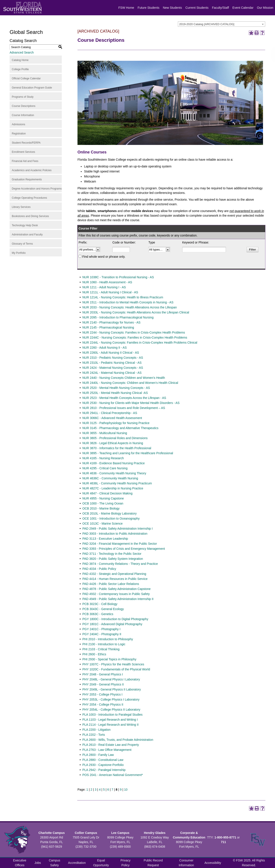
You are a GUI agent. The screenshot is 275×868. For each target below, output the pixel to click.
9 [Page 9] (121, 790)
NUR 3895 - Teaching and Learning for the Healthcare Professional (128, 453)
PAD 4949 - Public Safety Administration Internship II (118, 599)
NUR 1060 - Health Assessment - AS (107, 282)
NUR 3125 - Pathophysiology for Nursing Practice (116, 423)
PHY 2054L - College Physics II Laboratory (111, 710)
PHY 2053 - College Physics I (102, 694)
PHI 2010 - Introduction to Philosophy (108, 639)
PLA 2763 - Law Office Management (107, 750)
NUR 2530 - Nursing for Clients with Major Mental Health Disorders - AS (131, 403)
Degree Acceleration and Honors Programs (37, 189)
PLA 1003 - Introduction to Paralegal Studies (112, 715)
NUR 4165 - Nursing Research (103, 458)
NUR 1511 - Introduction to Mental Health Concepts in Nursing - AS (128, 302)
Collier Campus (86, 833)
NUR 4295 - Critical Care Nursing (105, 468)
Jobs (38, 863)
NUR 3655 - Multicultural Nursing (105, 433)
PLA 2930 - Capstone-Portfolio (103, 765)
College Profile (20, 69)
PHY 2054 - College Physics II (103, 704)
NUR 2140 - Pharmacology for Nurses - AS (111, 322)
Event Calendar (243, 8)
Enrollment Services (23, 152)
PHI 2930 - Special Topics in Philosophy (109, 659)
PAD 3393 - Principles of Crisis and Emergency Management (124, 549)
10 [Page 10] (126, 790)
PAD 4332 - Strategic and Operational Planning (114, 574)
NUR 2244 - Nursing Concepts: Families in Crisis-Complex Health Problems (134, 332)
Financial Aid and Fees (25, 161)
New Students (172, 8)
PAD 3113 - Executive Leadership (105, 539)
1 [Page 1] (87, 790)
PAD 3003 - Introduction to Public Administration (115, 534)
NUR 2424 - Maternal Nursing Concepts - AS (113, 368)
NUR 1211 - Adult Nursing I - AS (104, 287)
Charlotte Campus (52, 833)
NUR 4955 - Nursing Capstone (103, 498)
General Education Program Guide (32, 88)
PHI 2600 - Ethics (94, 654)
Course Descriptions (24, 106)
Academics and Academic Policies (32, 170)
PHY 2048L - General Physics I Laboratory (111, 679)
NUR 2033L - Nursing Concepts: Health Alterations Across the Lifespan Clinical (136, 312)
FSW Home (126, 8)
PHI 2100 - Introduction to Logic (104, 644)
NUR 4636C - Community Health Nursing (110, 478)
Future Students (149, 8)
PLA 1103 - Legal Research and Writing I (110, 720)
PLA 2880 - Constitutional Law (103, 760)
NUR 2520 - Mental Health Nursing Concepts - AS (116, 388)
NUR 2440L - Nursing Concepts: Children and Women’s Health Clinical (130, 383)
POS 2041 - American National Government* (113, 775)
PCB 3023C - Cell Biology (100, 604)
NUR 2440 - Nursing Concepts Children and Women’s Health (124, 378)
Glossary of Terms (22, 244)
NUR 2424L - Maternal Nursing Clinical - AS (112, 373)
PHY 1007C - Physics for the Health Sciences (113, 664)
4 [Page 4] (100, 790)
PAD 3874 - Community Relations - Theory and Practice (120, 564)
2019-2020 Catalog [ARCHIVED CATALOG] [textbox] (207, 24)
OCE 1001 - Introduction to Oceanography (111, 518)
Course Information (23, 115)
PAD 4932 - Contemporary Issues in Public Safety (116, 594)
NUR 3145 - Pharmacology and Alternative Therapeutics (120, 428)
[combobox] (222, 24)
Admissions (18, 124)
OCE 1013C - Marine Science (102, 524)
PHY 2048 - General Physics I (103, 674)
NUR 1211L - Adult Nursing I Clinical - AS (110, 292)
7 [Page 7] (112, 790)
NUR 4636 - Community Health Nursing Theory (114, 473)
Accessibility (213, 863)
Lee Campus (120, 833)
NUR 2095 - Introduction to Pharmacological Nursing (118, 317)
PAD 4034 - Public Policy (99, 569)
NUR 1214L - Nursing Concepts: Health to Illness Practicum (123, 297)
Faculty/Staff (220, 8)
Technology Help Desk (25, 225)
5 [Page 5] (104, 790)
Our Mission (265, 8)
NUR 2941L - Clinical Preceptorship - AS (110, 413)
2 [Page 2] (91, 790)
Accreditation (77, 863)
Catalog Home (20, 60)
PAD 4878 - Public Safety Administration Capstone (116, 589)
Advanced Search (22, 52)
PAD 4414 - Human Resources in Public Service (115, 579)
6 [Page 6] (108, 790)
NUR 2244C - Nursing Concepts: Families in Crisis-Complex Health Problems (135, 337)
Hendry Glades (155, 833)
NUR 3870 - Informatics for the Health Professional (117, 448)
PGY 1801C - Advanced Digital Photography (112, 624)
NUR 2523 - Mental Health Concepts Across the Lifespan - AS (124, 398)
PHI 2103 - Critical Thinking (101, 649)
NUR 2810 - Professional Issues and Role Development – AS (124, 408)
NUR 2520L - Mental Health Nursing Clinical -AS (115, 393)
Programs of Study (23, 97)
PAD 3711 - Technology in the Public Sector (112, 554)
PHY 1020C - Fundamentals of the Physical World (116, 669)
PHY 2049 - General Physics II (103, 684)
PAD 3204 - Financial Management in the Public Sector (119, 544)
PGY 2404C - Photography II (102, 634)
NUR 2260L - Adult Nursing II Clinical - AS (111, 353)
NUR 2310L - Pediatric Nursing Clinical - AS (112, 363)
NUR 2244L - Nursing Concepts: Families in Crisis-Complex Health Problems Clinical (140, 343)
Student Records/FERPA (26, 143)
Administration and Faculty (27, 235)
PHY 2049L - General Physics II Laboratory (112, 689)
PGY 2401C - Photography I (101, 629)
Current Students (197, 8)
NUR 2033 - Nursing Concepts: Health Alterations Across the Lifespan (130, 307)
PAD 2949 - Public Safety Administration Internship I (117, 529)
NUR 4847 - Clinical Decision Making (107, 493)
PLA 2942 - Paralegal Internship (104, 770)
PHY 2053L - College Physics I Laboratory (111, 699)
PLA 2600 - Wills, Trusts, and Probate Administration (118, 740)
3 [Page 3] (96, 790)
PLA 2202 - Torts (94, 735)
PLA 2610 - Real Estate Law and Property (111, 745)
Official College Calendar (26, 78)
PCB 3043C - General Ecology (103, 609)
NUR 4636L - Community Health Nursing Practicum (117, 483)
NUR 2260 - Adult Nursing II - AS (104, 348)
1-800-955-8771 (225, 837)
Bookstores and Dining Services (30, 216)
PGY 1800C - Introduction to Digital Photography (115, 619)
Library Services (21, 207)
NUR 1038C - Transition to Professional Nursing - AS (118, 277)
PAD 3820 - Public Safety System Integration (113, 559)
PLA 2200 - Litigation (96, 730)
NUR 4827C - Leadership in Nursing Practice (113, 488)
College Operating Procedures (29, 198)
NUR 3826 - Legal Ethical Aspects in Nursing (113, 443)
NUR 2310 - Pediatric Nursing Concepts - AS (113, 358)
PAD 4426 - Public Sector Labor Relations (111, 584)
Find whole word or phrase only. (104, 257)
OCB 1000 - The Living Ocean (103, 503)
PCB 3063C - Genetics (98, 614)
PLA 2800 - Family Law (98, 755)
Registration (19, 134)
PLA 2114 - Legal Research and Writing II (110, 725)
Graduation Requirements (27, 179)
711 (223, 842)
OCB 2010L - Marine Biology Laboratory (109, 513)
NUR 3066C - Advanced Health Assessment (112, 418)
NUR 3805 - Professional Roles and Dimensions (115, 438)
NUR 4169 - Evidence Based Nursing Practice (113, 463)
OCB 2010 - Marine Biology (101, 508)
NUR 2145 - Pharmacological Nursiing (108, 327)
